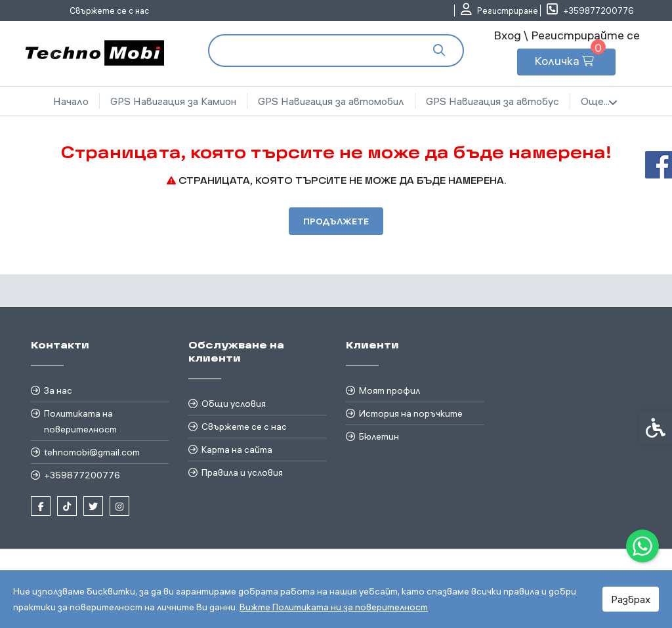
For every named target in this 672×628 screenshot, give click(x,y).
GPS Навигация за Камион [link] (173, 101)
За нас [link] (58, 390)
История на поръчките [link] (411, 413)
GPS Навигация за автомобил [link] (331, 101)
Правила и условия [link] (242, 472)
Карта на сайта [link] (237, 450)
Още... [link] (599, 102)
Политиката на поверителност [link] (80, 421)
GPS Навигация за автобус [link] (493, 101)
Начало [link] (71, 101)
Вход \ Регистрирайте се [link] (567, 35)
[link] (642, 546)
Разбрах (631, 599)
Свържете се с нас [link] (109, 10)
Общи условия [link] (234, 404)
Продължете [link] (336, 221)
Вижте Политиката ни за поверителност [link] (334, 607)
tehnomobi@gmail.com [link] (92, 452)
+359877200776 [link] (82, 475)
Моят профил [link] (389, 390)
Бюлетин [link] (379, 436)
